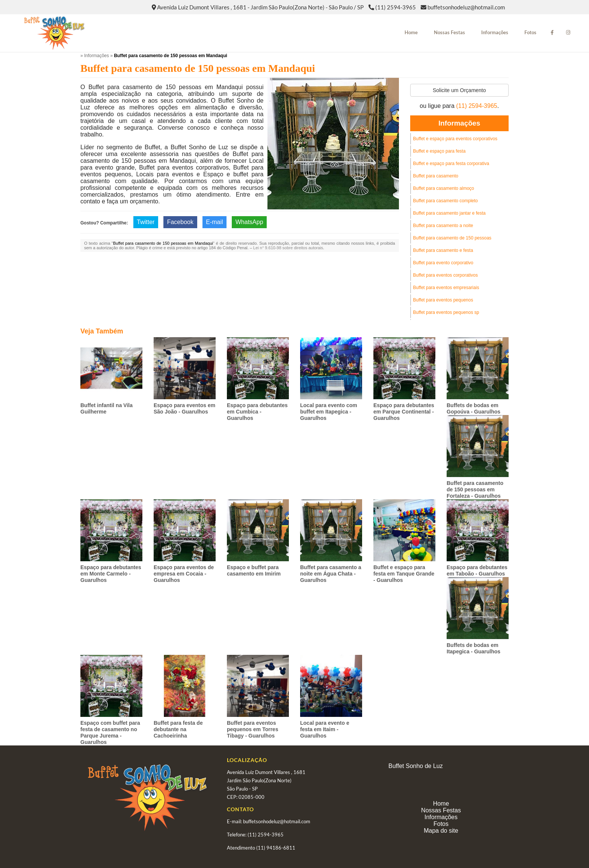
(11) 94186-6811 (276, 848)
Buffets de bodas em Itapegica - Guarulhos (473, 648)
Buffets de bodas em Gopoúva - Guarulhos (473, 408)
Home (411, 32)
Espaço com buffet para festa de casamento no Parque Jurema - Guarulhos (110, 732)
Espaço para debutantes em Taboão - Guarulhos (477, 570)
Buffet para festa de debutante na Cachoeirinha (178, 729)
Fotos (530, 32)
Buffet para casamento (436, 176)
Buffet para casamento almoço (444, 188)
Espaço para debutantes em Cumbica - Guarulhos (257, 412)
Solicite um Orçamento (459, 90)
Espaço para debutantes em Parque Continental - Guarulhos (404, 412)
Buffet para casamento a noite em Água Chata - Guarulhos (331, 574)
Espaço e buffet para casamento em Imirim (254, 570)
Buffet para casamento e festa (443, 250)
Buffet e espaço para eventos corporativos (455, 139)
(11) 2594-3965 (396, 7)
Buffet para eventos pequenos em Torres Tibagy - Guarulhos (253, 729)
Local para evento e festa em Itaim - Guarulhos (325, 729)
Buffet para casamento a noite (443, 226)
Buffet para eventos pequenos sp (446, 312)
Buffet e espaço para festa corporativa (451, 164)
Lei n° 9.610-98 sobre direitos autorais (288, 248)
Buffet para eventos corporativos (446, 275)
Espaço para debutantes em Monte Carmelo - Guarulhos (111, 574)
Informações (495, 32)
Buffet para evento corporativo (443, 263)
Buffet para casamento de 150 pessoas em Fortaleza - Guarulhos (475, 489)
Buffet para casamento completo (446, 201)
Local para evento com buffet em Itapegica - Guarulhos (329, 412)
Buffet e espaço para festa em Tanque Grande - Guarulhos (404, 574)
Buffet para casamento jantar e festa (449, 213)
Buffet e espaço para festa (439, 151)
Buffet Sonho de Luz (416, 766)
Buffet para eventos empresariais (446, 288)
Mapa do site (441, 831)
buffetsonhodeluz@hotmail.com (466, 7)
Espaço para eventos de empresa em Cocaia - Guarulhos (184, 574)
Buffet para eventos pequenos (443, 300)
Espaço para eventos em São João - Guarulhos (184, 408)
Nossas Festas (449, 32)
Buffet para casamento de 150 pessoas (452, 238)
